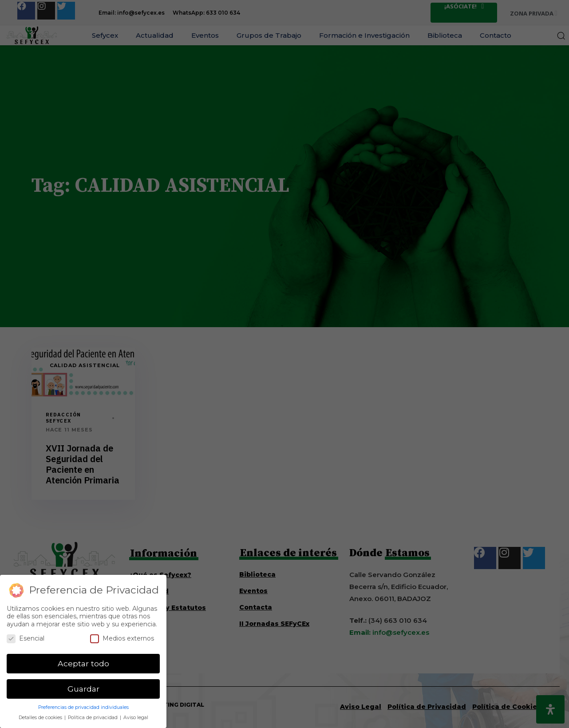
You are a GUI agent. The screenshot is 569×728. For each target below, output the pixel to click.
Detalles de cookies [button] (41, 718)
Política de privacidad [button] (93, 718)
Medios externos (122, 639)
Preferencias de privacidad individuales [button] (83, 707)
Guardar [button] (83, 689)
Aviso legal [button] (136, 718)
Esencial (26, 639)
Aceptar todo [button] (83, 663)
